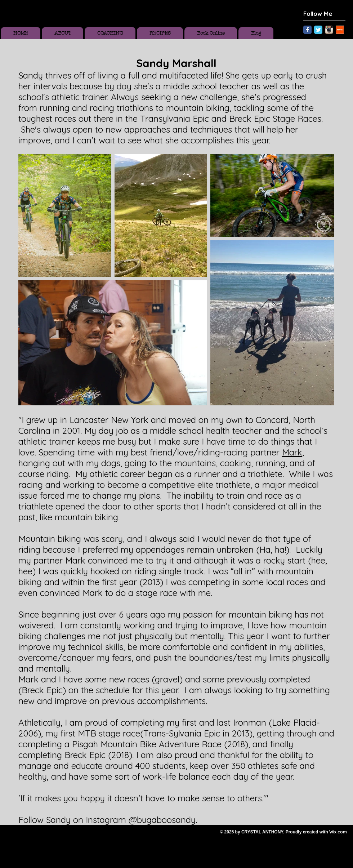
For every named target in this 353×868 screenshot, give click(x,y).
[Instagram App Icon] (329, 30)
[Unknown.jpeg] (340, 30)
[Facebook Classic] (307, 30)
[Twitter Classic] (318, 30)
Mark (292, 452)
